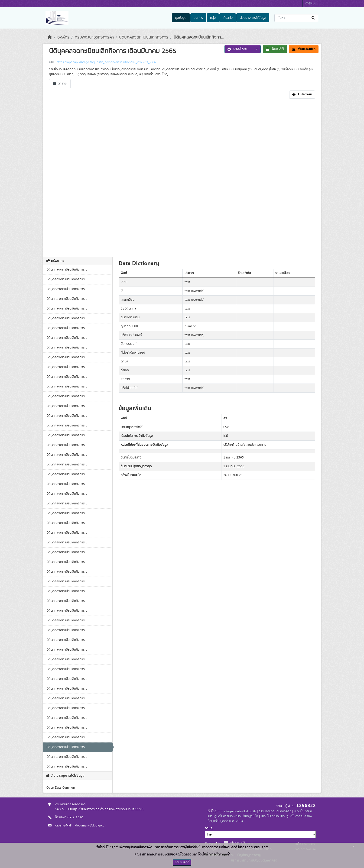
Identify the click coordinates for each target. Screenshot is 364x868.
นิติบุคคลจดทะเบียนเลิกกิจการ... (67, 270)
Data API (275, 49)
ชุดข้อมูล (181, 18)
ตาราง (60, 84)
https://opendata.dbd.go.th (237, 811)
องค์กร (198, 18)
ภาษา (208, 828)
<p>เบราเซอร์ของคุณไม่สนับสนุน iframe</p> (182, 176)
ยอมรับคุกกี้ (182, 862)
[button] (255, 49)
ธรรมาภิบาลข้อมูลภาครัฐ (275, 811)
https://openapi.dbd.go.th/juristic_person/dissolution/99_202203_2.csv (106, 62)
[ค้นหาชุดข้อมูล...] (296, 18)
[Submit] (314, 18)
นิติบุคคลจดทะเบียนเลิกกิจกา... (199, 37)
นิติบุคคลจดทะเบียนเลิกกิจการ (144, 37)
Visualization (304, 49)
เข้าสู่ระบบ (310, 4)
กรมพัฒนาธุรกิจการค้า (94, 37)
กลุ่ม (213, 18)
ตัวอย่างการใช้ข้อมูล (253, 18)
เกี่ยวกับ (228, 18)
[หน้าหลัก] (50, 37)
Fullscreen (302, 94)
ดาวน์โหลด (237, 49)
